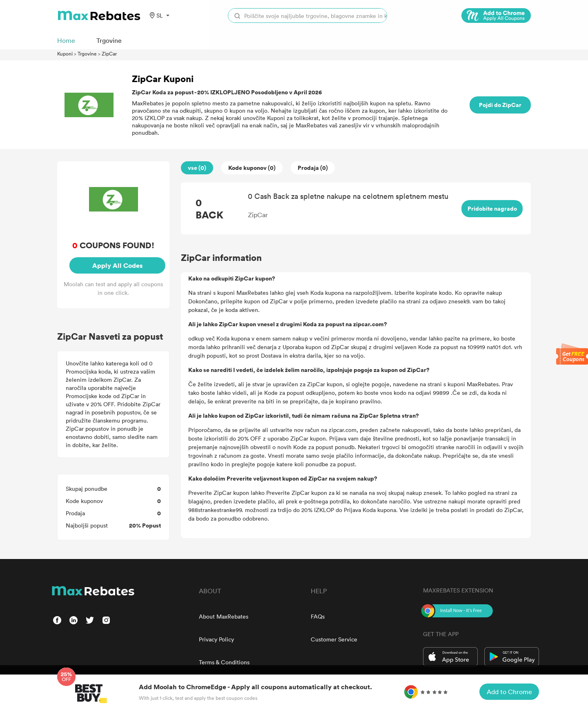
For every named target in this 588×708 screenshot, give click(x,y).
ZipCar (109, 53)
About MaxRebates (224, 616)
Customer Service (334, 639)
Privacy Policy (216, 639)
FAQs (318, 616)
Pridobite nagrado (492, 208)
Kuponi (65, 53)
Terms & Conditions (224, 662)
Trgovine (87, 53)
